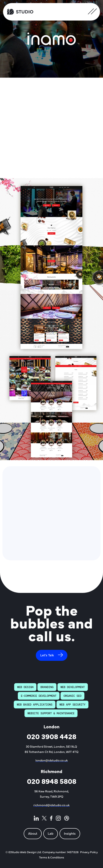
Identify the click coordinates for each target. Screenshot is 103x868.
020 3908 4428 (51, 736)
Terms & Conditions (52, 857)
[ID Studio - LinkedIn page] (36, 819)
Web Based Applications (35, 705)
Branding (47, 687)
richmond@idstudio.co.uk (51, 805)
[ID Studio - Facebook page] (51, 819)
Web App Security (72, 705)
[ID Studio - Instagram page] (58, 819)
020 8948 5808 (52, 781)
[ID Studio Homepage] (20, 12)
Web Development (73, 687)
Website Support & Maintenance (51, 713)
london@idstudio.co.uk (52, 760)
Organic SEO (72, 696)
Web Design (25, 687)
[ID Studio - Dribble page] (67, 819)
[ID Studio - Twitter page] (44, 819)
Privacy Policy (89, 852)
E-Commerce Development (39, 696)
